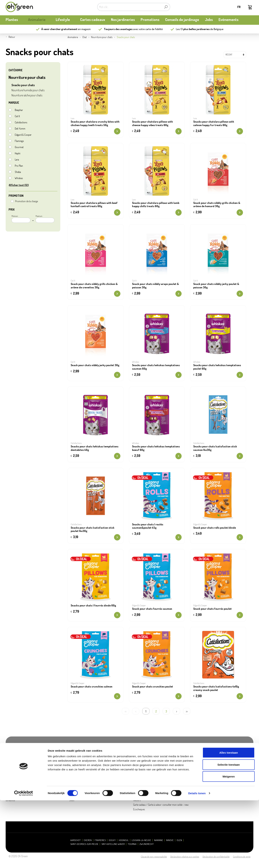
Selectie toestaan (229, 832)
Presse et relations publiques (83, 791)
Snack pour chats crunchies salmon (92, 687)
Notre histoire (12, 786)
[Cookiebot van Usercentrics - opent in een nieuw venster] (24, 861)
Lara (17, 159)
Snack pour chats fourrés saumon (152, 609)
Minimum (21, 219)
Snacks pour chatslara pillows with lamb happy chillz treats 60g (156, 205)
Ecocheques (139, 809)
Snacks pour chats (23, 85)
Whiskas (19, 178)
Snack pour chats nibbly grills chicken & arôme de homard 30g (217, 205)
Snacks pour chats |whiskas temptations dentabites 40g (95, 448)
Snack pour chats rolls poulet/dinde (215, 528)
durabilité (10, 800)
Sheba (18, 172)
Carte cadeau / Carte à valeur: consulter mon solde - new (161, 805)
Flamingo (19, 141)
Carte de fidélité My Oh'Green (20, 791)
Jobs (72, 800)
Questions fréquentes (143, 786)
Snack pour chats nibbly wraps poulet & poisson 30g (155, 286)
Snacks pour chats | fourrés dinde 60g (93, 606)
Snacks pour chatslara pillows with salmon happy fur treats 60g (214, 123)
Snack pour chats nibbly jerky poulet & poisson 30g (216, 286)
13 (195, 29)
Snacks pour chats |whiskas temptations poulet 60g (217, 367)
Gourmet (19, 147)
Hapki (18, 153)
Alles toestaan (229, 820)
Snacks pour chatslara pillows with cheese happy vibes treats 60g (152, 123)
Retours (137, 800)
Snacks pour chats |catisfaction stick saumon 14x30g (215, 448)
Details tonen (197, 861)
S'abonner (237, 760)
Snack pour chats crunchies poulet (153, 687)
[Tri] (235, 55)
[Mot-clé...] (129, 7)
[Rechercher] (166, 7)
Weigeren (228, 844)
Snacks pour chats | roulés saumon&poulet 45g (148, 526)
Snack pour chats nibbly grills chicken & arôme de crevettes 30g (94, 286)
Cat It (17, 116)
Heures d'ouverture (79, 786)
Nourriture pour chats (27, 77)
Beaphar (19, 110)
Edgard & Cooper (23, 135)
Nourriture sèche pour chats (27, 95)
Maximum (45, 219)
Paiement (138, 791)
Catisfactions (21, 122)
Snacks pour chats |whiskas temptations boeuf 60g (156, 448)
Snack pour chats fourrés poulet (212, 609)
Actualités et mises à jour (18, 796)
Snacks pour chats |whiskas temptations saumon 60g (156, 367)
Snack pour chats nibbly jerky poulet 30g (95, 365)
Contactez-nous (77, 796)
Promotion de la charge (27, 201)
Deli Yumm (20, 129)
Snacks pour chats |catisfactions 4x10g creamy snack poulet (216, 688)
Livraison (138, 796)
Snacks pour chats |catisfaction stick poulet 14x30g (93, 529)
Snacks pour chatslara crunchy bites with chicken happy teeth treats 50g (95, 123)
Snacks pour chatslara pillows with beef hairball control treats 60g (94, 205)
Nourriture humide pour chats (28, 90)
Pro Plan (19, 166)
